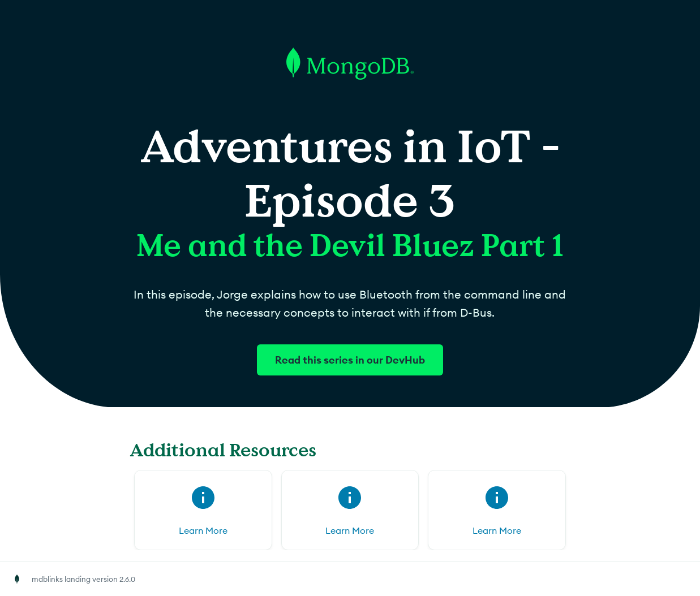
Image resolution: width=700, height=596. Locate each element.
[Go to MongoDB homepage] (350, 124)
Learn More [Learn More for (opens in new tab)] (203, 530)
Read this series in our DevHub (350, 360)
